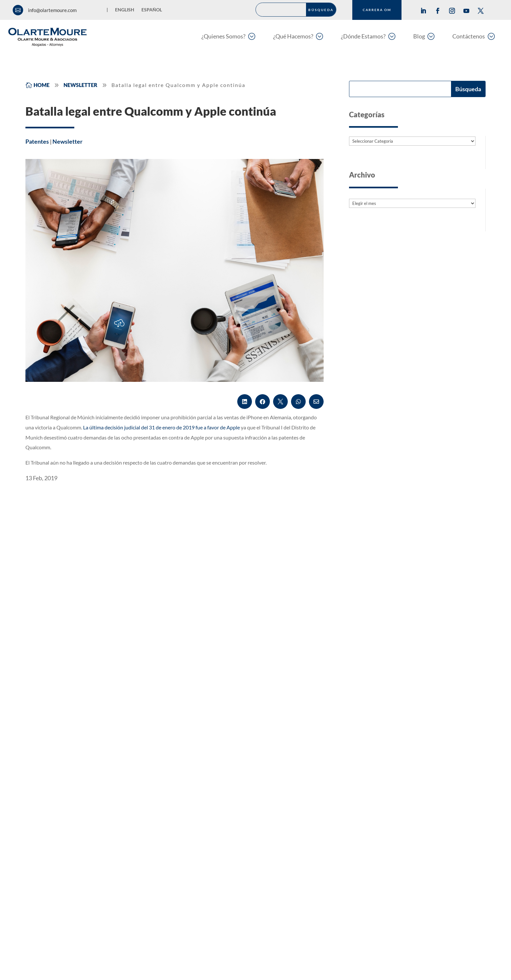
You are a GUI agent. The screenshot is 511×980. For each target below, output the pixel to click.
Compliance (47, 862)
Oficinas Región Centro (383, 771)
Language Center (215, 847)
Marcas (42, 786)
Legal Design (210, 862)
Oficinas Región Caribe (383, 801)
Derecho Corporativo (219, 801)
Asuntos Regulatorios (220, 786)
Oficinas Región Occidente (387, 831)
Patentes (37, 141)
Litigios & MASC (52, 831)
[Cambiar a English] (125, 11)
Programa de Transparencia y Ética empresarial (313, 956)
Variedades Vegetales (219, 816)
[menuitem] (228, 36)
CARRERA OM (377, 10)
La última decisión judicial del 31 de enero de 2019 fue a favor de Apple (161, 427)
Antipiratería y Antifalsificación (230, 771)
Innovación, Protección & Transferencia (77, 816)
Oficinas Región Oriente (384, 816)
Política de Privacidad (170, 956)
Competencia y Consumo (62, 847)
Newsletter (67, 141)
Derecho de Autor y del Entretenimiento (78, 801)
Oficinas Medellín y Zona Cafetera (395, 786)
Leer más (43, 668)
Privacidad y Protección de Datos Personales (245, 831)
